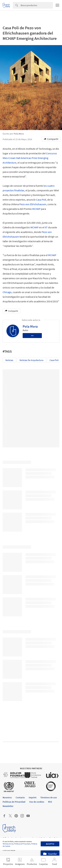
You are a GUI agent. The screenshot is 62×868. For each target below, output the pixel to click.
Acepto (50, 844)
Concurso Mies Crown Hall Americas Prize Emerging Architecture (30, 158)
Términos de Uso (8, 844)
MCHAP (36, 209)
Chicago (7, 292)
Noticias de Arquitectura (31, 360)
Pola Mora (30, 326)
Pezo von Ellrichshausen (33, 204)
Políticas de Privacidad (22, 844)
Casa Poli (41, 200)
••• (32, 336)
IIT (46, 227)
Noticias (9, 360)
